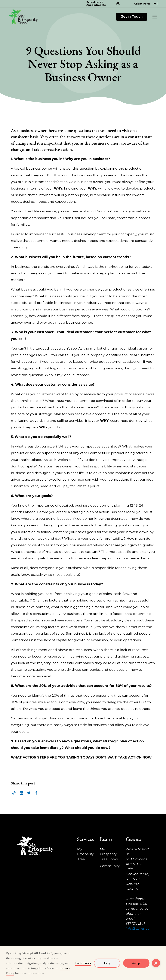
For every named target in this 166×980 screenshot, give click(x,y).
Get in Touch (132, 16)
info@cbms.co (138, 928)
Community (110, 866)
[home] (23, 17)
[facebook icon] (36, 793)
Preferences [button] (83, 963)
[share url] (14, 793)
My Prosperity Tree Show (109, 854)
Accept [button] (136, 963)
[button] (154, 17)
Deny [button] (107, 963)
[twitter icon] (29, 793)
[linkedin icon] (21, 793)
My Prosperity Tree (86, 854)
